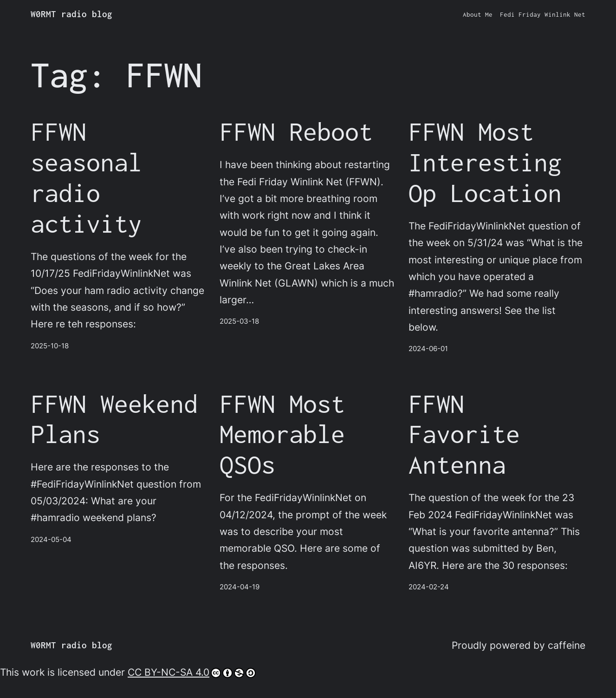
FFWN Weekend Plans (114, 419)
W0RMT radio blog (71, 14)
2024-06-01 (428, 349)
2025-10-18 (50, 346)
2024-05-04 (51, 539)
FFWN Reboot (296, 131)
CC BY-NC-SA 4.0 (192, 672)
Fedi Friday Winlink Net (543, 14)
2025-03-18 (239, 321)
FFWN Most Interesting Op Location (485, 162)
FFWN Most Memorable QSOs (282, 434)
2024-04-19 (240, 587)
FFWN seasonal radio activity (86, 177)
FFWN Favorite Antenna (464, 434)
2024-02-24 (429, 587)
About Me (478, 14)
